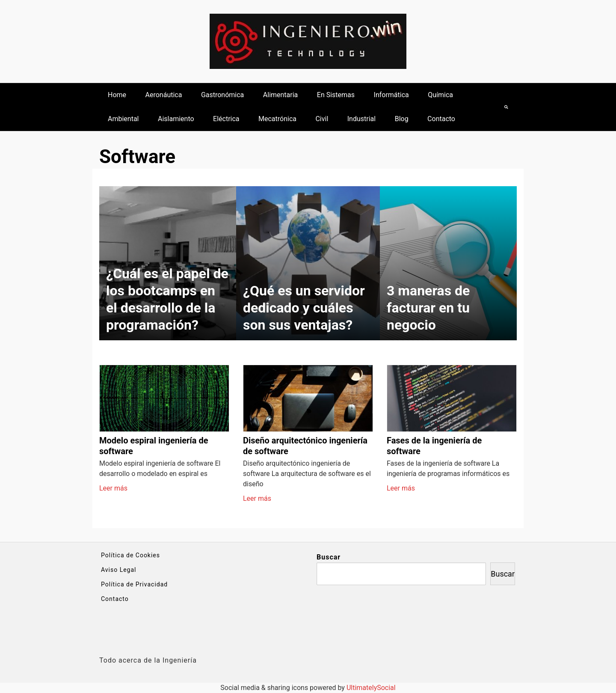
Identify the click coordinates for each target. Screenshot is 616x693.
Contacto (441, 119)
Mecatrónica (277, 119)
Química (440, 95)
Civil (322, 119)
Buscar (329, 557)
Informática (391, 95)
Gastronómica (222, 95)
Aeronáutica (164, 95)
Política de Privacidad (134, 584)
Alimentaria (281, 95)
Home (117, 95)
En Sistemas (336, 95)
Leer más (113, 488)
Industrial (361, 119)
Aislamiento (176, 119)
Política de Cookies (130, 555)
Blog (402, 119)
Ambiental (123, 119)
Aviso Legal (119, 570)
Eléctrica (226, 119)
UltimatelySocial (371, 688)
